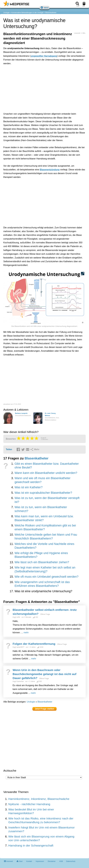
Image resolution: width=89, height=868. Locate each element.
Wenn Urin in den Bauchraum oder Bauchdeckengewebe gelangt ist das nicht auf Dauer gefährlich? (44, 674)
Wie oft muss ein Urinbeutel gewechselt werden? (47, 577)
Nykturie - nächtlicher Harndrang (29, 804)
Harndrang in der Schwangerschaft (31, 845)
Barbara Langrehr (21, 413)
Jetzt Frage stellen (44, 709)
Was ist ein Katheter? (29, 487)
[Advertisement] (44, 88)
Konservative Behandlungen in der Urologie (27, 13)
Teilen (9, 449)
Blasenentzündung (50, 170)
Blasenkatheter (51, 13)
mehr (26, 633)
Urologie (6, 13)
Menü (44, 8)
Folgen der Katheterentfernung (34, 644)
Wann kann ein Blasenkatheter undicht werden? (46, 473)
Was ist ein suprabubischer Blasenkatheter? (43, 493)
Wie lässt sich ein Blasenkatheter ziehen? (42, 562)
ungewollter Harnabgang (44, 56)
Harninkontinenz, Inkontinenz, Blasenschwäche (39, 799)
